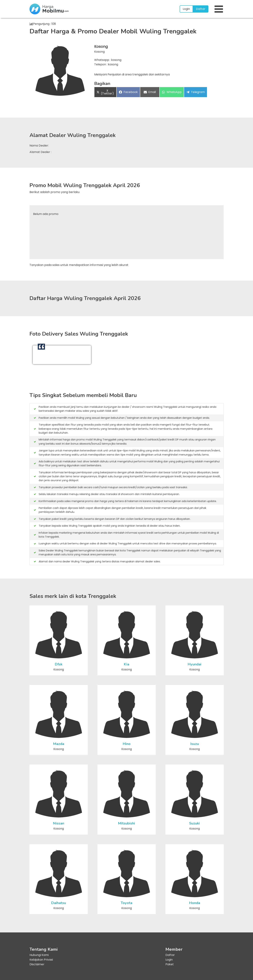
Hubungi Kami (39, 955)
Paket (170, 964)
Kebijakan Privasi (41, 960)
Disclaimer (37, 964)
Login (186, 9)
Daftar (201, 9)
